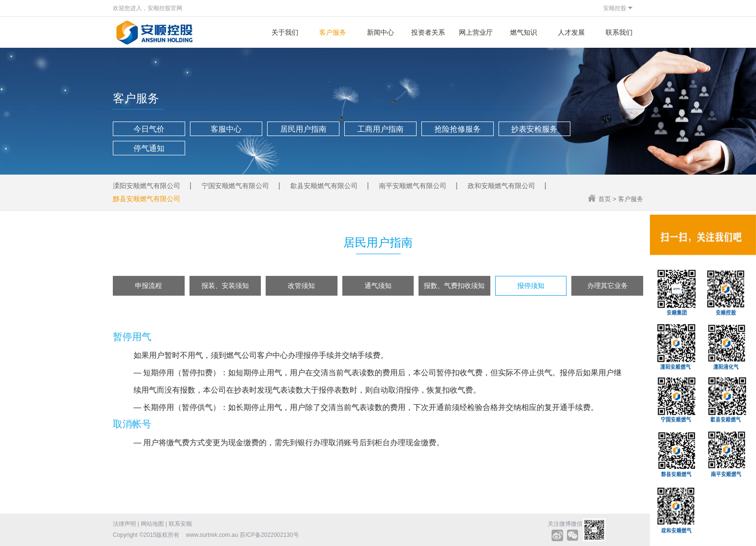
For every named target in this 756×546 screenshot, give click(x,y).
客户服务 (333, 32)
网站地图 (152, 524)
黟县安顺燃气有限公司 (147, 199)
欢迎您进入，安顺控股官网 (148, 8)
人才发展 (571, 32)
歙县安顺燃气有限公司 (324, 186)
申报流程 (148, 286)
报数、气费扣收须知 (454, 286)
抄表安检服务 (534, 129)
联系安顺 (180, 524)
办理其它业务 (607, 286)
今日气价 (149, 129)
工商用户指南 (380, 129)
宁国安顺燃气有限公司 (235, 186)
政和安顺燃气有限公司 (501, 186)
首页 (605, 199)
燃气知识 (524, 32)
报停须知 (531, 286)
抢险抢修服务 (458, 129)
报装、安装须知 (225, 286)
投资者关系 (428, 32)
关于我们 (285, 32)
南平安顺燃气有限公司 (413, 186)
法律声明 (124, 524)
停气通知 (149, 148)
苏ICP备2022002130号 (269, 535)
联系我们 (619, 32)
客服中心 (226, 129)
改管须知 (301, 286)
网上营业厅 (476, 32)
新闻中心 (380, 32)
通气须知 (378, 286)
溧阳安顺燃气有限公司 (147, 186)
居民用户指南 (303, 129)
